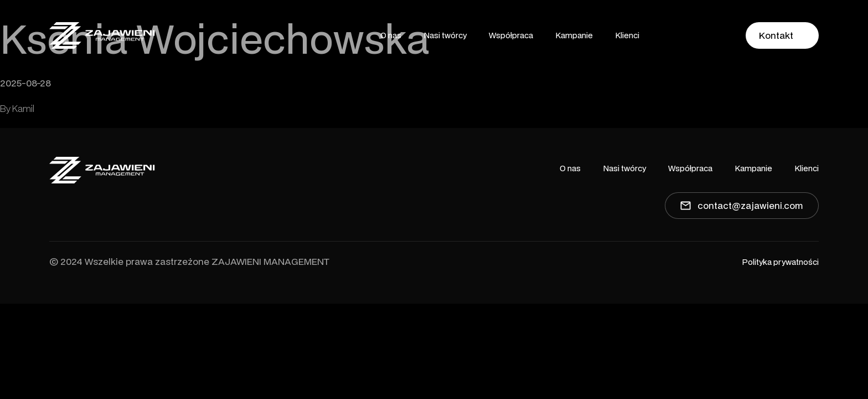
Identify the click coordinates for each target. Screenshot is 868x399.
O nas (391, 35)
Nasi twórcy (445, 35)
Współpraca (511, 35)
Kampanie (574, 35)
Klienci (627, 35)
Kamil (23, 108)
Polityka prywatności (780, 262)
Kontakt (776, 35)
